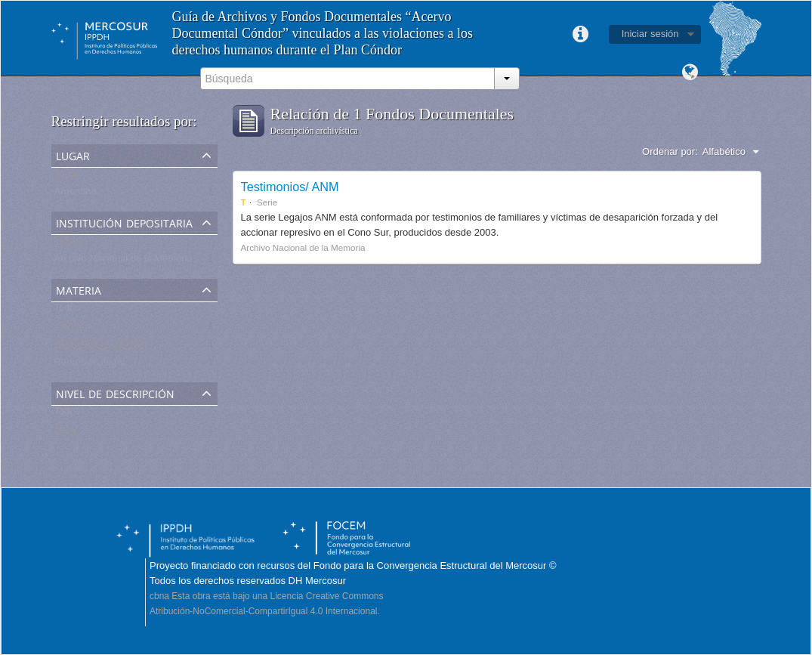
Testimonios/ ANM (290, 187)
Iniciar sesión (650, 34)
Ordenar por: (670, 151)
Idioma (690, 73)
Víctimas (73, 329)
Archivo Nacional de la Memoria (124, 262)
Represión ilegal (90, 365)
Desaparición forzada (101, 347)
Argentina (76, 195)
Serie (66, 433)
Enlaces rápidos (581, 35)
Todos (68, 176)
